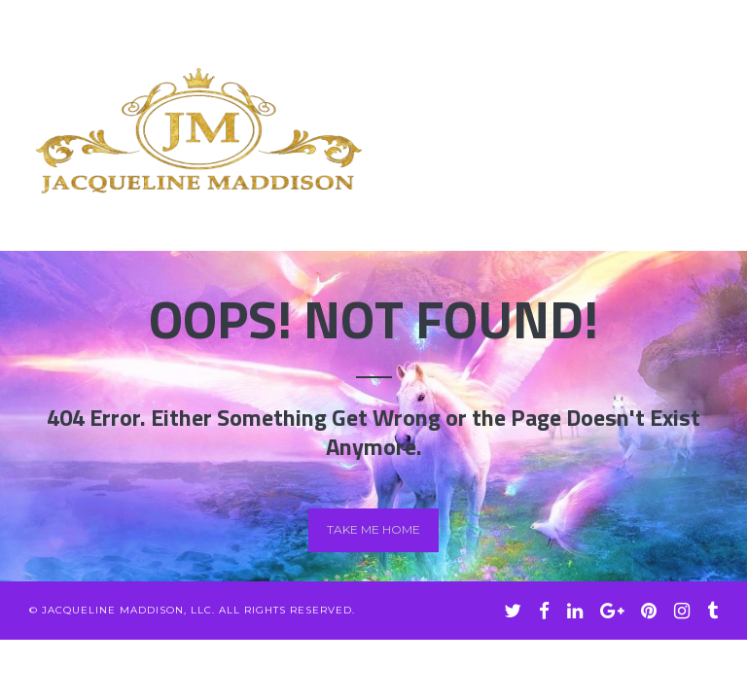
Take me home (373, 529)
